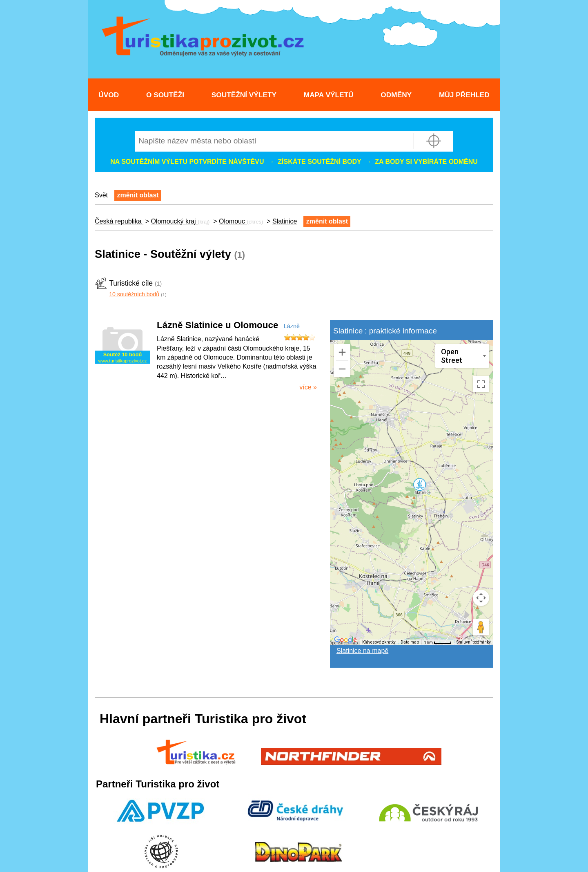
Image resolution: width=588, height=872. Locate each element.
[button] (419, 484)
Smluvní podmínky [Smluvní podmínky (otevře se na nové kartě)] (474, 642)
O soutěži (165, 95)
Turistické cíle (131, 283)
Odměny (396, 95)
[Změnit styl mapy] (462, 356)
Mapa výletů (329, 95)
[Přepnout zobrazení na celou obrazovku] (481, 384)
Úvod (109, 95)
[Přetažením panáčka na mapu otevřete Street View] (481, 627)
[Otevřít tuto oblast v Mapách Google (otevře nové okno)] (345, 640)
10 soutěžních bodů (134, 294)
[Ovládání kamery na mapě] (481, 598)
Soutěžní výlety (244, 95)
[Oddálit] (342, 369)
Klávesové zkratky (379, 642)
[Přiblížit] (342, 352)
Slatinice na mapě (362, 651)
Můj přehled (464, 95)
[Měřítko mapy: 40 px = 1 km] (438, 642)
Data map (410, 642)
